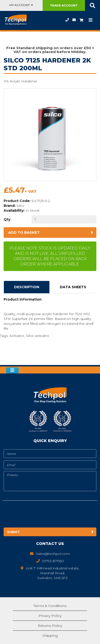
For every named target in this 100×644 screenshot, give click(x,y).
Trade (64, 5)
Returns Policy (50, 626)
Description (27, 287)
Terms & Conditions (50, 606)
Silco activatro (38, 336)
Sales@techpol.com (74, 20)
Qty (7, 219)
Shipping (50, 636)
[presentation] (43, 515)
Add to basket (24, 232)
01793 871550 (67, 20)
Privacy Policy (50, 616)
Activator (17, 336)
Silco (20, 206)
